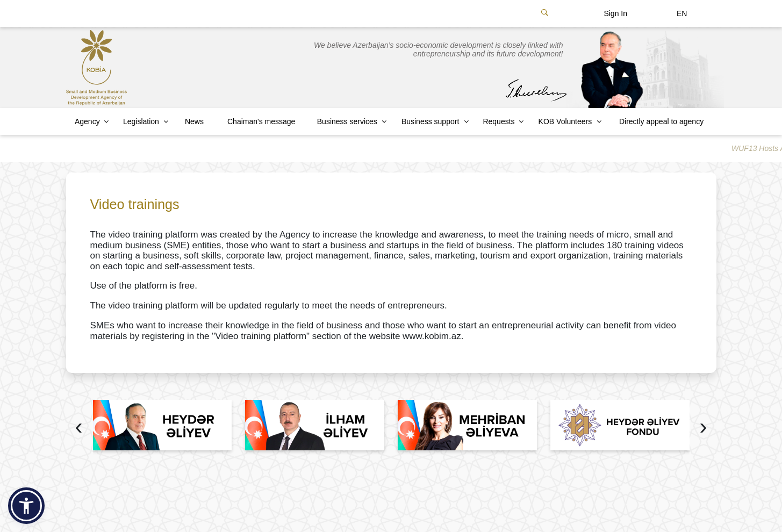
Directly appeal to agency (661, 121)
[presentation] (79, 428)
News (194, 121)
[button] (26, 506)
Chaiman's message (261, 121)
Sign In (615, 13)
